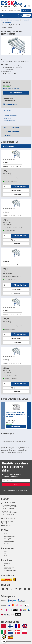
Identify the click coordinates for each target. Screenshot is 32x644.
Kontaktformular (6, 526)
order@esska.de (7, 523)
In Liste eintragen (16, 194)
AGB (6, 565)
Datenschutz (8, 569)
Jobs (6, 555)
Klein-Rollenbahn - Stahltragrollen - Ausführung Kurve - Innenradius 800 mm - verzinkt (15, 414)
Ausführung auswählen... (16, 93)
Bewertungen (7, 135)
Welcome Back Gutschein (11, 535)
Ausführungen (15, 127)
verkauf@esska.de (11, 105)
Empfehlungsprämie (10, 537)
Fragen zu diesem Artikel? (10, 116)
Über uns (7, 552)
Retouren (7, 543)
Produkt (5, 127)
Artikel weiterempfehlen (9, 121)
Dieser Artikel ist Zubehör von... (12, 131)
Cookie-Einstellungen (10, 570)
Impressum (7, 564)
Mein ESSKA (8, 538)
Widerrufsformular (9, 567)
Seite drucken (7, 118)
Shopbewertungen (9, 542)
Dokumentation (7, 110)
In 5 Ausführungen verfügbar (11, 88)
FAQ (5, 533)
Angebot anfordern (16, 191)
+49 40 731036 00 (8, 503)
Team (6, 553)
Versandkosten (8, 540)
